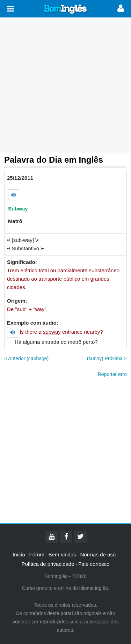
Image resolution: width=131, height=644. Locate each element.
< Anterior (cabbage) (26, 358)
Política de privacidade (48, 564)
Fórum (37, 554)
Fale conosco (94, 564)
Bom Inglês (66, 9)
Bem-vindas (62, 554)
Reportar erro (112, 374)
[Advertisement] (65, 85)
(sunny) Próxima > (107, 358)
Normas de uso (98, 554)
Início (19, 554)
